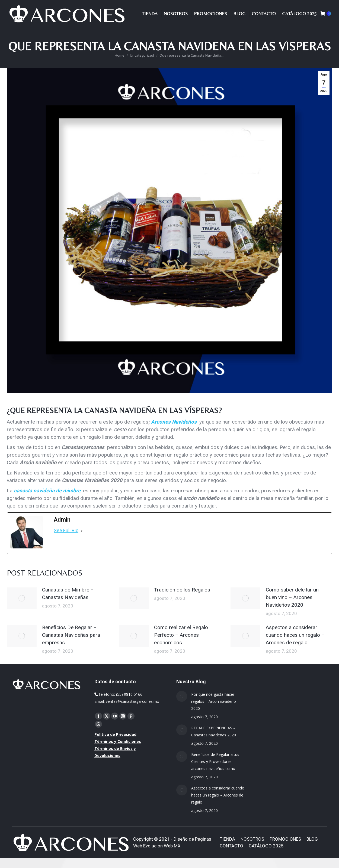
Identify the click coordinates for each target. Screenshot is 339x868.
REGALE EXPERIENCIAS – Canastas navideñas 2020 (214, 741)
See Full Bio (66, 540)
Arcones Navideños (174, 432)
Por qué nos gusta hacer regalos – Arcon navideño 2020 (214, 711)
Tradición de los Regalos (182, 599)
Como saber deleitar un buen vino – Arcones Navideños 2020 (292, 607)
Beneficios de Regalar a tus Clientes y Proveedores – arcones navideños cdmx (215, 771)
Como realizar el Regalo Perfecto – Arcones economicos (181, 645)
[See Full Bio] (82, 540)
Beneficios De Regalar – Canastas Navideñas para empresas (71, 645)
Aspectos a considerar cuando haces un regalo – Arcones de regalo (295, 645)
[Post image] (22, 608)
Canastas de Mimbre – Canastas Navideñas (68, 603)
